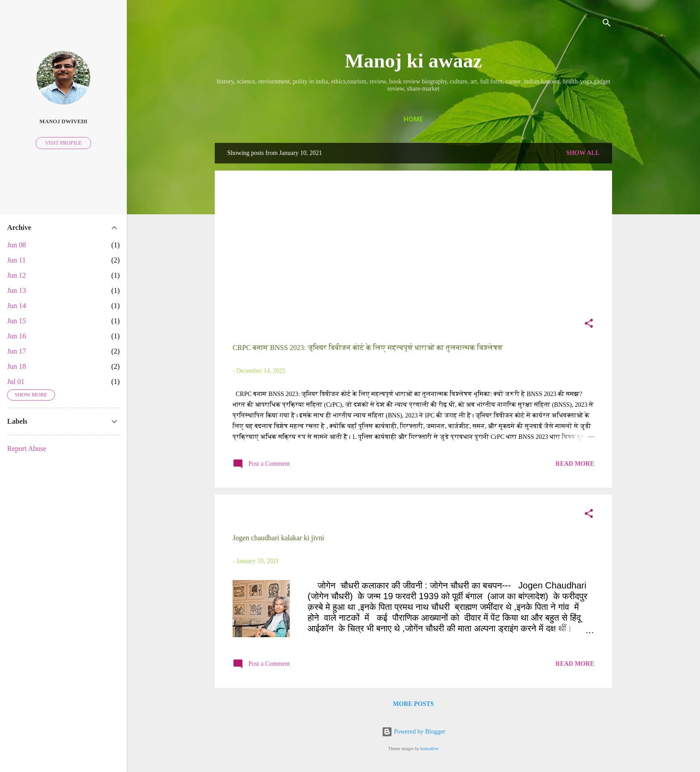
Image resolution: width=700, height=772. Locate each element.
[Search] (607, 24)
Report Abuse (27, 449)
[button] (589, 325)
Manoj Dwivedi (63, 121)
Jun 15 (17, 321)
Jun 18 (17, 366)
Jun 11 (17, 260)
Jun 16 (17, 336)
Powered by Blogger (414, 732)
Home (413, 119)
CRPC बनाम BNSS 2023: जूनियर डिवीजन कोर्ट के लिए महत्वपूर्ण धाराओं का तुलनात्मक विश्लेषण (368, 348)
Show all (583, 153)
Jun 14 (17, 306)
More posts (413, 704)
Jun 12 (17, 275)
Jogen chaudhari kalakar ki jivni (278, 538)
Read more (575, 464)
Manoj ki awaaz (413, 61)
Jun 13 (17, 290)
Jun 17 (17, 351)
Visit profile (63, 143)
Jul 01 (16, 382)
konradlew (429, 749)
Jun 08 (17, 245)
